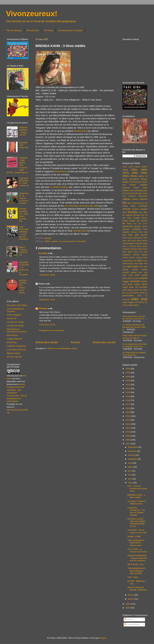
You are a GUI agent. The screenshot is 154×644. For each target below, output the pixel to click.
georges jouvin (141, 226)
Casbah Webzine (15, 339)
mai (130, 475)
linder (130, 252)
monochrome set (129, 261)
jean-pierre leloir (140, 238)
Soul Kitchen (12, 335)
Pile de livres (33, 30)
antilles (126, 182)
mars (131, 483)
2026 (128, 369)
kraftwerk (126, 249)
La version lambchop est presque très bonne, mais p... (134, 327)
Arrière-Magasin (14, 315)
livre (136, 252)
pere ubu (143, 272)
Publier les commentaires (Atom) (63, 348)
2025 (128, 373)
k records (132, 246)
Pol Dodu (49, 30)
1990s (47, 241)
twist (139, 296)
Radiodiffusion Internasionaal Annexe (17, 330)
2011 (128, 428)
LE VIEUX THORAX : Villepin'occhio (137, 502)
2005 (128, 608)
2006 (128, 604)
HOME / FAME (134, 537)
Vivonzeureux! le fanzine (70, 30)
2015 (128, 412)
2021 (128, 388)
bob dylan (139, 193)
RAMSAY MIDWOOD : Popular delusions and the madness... (137, 558)
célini (129, 203)
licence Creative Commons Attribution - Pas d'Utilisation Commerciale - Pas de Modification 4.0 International (17, 393)
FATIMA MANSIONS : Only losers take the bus (23, 215)
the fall (133, 293)
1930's (144, 167)
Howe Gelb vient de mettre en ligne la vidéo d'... (134, 337)
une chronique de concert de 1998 (81, 206)
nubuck (125, 270)
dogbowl (129, 215)
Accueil (75, 342)
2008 (128, 440)
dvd (143, 215)
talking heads (133, 290)
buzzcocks (143, 196)
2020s (141, 176)
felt (124, 223)
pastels (134, 272)
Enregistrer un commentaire (52, 330)
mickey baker (142, 258)
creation (144, 209)
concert (66, 241)
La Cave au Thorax (15, 322)
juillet (131, 467)
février (131, 595)
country (135, 209)
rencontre (81, 241)
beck (132, 191)
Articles (129, 619)
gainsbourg (127, 226)
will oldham (139, 302)
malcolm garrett (140, 255)
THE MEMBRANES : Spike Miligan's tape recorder (137, 571)
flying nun (132, 224)
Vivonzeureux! (32, 14)
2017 (128, 404)
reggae (126, 281)
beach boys (140, 188)
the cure (126, 293)
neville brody (128, 264)
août (130, 463)
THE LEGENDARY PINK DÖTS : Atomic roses (136, 543)
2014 (128, 416)
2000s (126, 176)
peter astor (128, 275)
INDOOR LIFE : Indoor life (24, 145)
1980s (135, 173)
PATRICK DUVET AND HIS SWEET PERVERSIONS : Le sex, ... (137, 523)
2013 (128, 420)
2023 (128, 381)
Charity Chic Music (15, 326)
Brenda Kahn (80, 131)
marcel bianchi (129, 258)
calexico (135, 199)
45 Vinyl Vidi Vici (14, 357)
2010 (128, 432)
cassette (143, 199)
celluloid (135, 203)
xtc (146, 302)
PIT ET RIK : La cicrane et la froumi (137, 550)
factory (145, 218)
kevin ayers (142, 246)
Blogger (103, 638)
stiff (136, 287)
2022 (128, 385)
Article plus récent (47, 342)
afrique (144, 179)
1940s (125, 170)
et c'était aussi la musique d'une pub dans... (134, 354)
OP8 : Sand (133, 577)
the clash (143, 290)
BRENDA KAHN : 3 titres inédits (136, 496)
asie (124, 185)
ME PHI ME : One (136, 564)
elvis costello (133, 218)
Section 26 (12, 318)
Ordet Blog (12, 342)
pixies (125, 278)
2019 (128, 396)
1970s (126, 173)
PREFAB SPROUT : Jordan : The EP (23, 131)
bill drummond (128, 193)
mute (145, 261)
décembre (133, 447)
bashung (126, 188)
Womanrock (60, 171)
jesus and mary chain (132, 241)
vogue (131, 302)
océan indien (140, 269)
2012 (128, 424)
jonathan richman (135, 243)
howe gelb (133, 235)
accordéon (134, 179)
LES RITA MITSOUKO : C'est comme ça (24, 182)
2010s (134, 176)
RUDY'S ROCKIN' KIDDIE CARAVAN (137, 589)
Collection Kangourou (16, 346)
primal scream (134, 278)
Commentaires (132, 624)
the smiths (141, 293)
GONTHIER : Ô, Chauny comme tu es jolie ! (24, 198)
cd (60, 241)
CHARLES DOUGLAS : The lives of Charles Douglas (136, 511)
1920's (137, 167)
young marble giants (131, 305)
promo (73, 241)
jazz (130, 238)
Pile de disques (14, 30)
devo (140, 212)
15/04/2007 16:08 (47, 275)
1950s (134, 170)
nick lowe (143, 267)
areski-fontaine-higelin (138, 182)
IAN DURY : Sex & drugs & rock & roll (137, 531)
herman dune (137, 232)
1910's (131, 167)
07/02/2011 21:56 (47, 325)
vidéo (135, 299)
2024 (128, 377)
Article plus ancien (104, 342)
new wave (133, 266)
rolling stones (141, 284)
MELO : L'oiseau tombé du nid (23, 251)
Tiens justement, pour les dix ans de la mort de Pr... (134, 317)
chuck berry (129, 206)
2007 (128, 444)
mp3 (140, 260)
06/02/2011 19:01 (47, 300)
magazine (126, 255)
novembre (133, 451)
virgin (125, 302)
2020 (128, 392)
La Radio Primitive (59, 187)
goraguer (126, 229)
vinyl (144, 299)
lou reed (143, 252)
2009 (128, 436)
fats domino (142, 221)
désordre (132, 212)
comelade (143, 206)
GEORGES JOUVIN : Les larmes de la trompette (24, 269)
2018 (128, 400)
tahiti (125, 290)
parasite (126, 272)
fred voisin (143, 224)
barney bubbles (139, 185)
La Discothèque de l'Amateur (15, 310)
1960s (144, 170)
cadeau (54, 241)
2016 (128, 408)
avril (130, 479)
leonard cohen (136, 249)
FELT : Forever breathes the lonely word (137, 489)
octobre (132, 455)
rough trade (128, 287)
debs (124, 212)
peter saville (141, 275)
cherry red (143, 203)
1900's (125, 167)
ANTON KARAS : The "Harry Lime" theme (23, 287)
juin (130, 471)
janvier (131, 599)
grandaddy (136, 229)
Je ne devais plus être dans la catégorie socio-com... (135, 345)
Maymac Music (14, 353)
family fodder (129, 221)
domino (137, 215)
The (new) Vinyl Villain (17, 305)
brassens (132, 196)
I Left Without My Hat (16, 350)
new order (138, 263)
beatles (126, 190)
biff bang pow (141, 190)
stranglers (143, 287)
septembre (133, 459)
